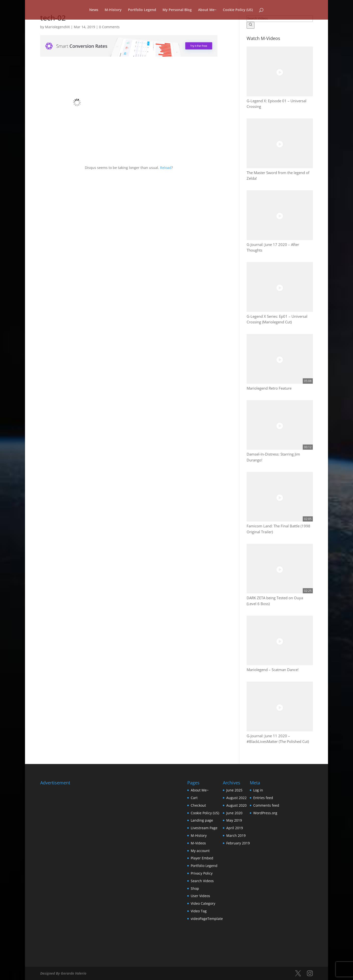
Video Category (203, 903)
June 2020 (234, 813)
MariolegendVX (57, 27)
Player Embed (202, 858)
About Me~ (207, 10)
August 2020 (236, 805)
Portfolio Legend (142, 10)
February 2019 (238, 843)
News (94, 10)
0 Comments (109, 27)
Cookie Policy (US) (238, 10)
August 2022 (236, 798)
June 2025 (234, 790)
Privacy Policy (202, 873)
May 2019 (234, 820)
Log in (258, 790)
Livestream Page (204, 828)
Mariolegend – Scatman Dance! (273, 670)
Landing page (202, 820)
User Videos (200, 896)
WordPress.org (265, 813)
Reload (166, 168)
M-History (113, 10)
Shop (195, 888)
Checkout (198, 805)
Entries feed (263, 798)
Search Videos (202, 881)
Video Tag (199, 911)
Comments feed (266, 805)
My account (200, 851)
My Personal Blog (177, 10)
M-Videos (198, 843)
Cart (194, 798)
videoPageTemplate (207, 919)
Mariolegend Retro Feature (269, 388)
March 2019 (236, 835)
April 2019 (235, 828)
